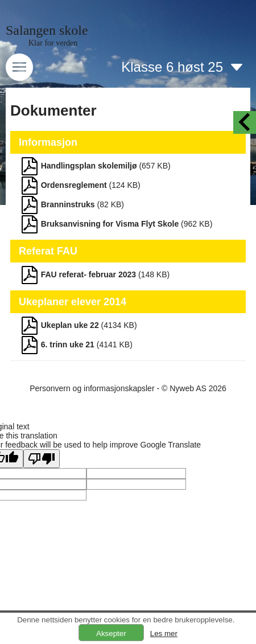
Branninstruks (68, 204)
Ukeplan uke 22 (70, 325)
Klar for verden (53, 43)
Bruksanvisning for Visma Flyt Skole (110, 224)
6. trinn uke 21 (68, 344)
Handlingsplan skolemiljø (89, 166)
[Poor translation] (42, 459)
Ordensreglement (74, 185)
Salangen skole (47, 30)
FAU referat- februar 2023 (88, 274)
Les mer (164, 633)
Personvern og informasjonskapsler (92, 388)
